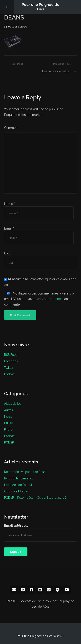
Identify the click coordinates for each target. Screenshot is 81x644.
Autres (9, 410)
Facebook (11, 361)
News (8, 416)
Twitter (9, 367)
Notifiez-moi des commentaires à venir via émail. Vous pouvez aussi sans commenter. (39, 299)
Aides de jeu (13, 403)
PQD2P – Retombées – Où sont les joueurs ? (35, 498)
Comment (11, 128)
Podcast (10, 374)
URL (7, 253)
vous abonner (52, 299)
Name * (10, 204)
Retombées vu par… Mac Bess (25, 472)
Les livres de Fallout (57, 71)
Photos (9, 429)
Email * (9, 228)
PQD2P (9, 442)
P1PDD (9, 423)
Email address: (16, 525)
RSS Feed (11, 355)
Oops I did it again (17, 491)
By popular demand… (19, 478)
